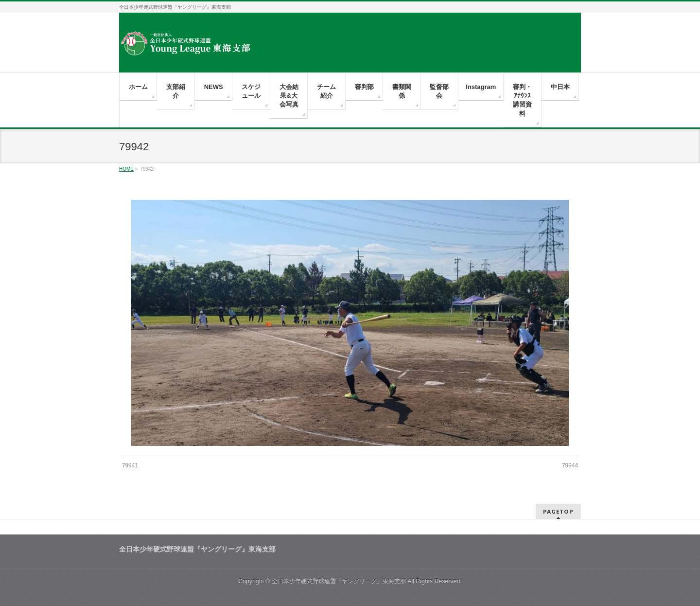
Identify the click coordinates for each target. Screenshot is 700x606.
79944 (570, 465)
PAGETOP (558, 511)
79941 (130, 465)
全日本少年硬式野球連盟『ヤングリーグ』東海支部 (339, 581)
